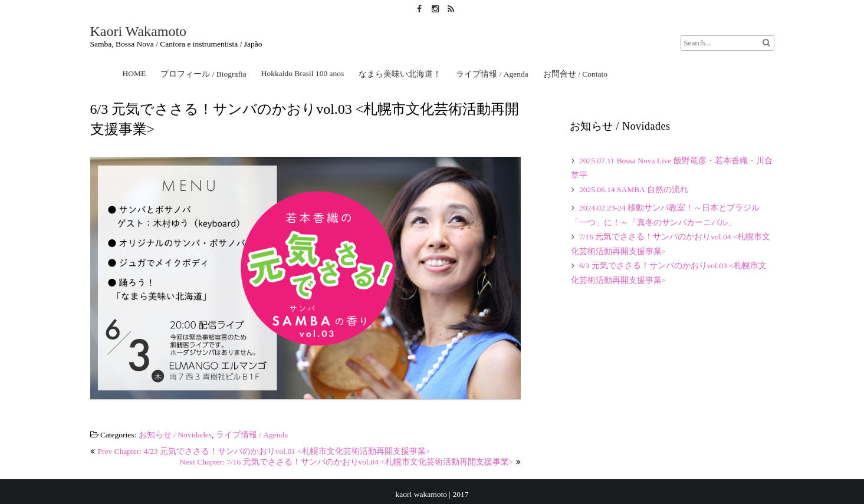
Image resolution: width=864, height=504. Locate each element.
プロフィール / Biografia (203, 74)
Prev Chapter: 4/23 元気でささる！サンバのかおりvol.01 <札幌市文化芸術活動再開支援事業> (264, 451)
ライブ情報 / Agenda (492, 74)
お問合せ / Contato (575, 74)
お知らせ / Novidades (175, 435)
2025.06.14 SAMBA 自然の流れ (634, 190)
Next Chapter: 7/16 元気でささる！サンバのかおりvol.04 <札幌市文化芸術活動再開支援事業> (347, 462)
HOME (134, 73)
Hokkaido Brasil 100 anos (303, 73)
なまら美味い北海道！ (400, 74)
